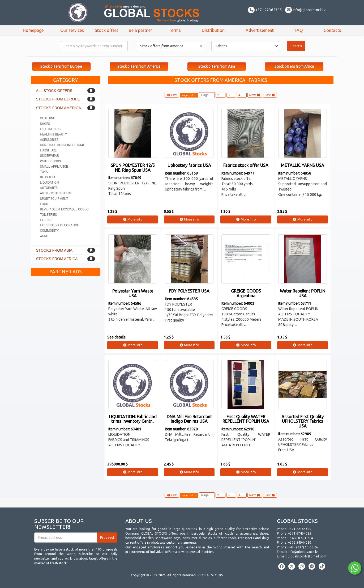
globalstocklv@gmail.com (307, 556)
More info (133, 219)
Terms (175, 30)
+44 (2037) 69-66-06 (303, 547)
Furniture (48, 150)
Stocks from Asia (54, 250)
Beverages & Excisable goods (64, 209)
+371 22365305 (265, 10)
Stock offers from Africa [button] (294, 66)
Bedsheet (48, 177)
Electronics (50, 129)
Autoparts (49, 188)
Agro (44, 236)
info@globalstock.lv (305, 10)
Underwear (50, 156)
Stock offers (107, 30)
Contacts (332, 30)
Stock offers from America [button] (139, 66)
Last (270, 95)
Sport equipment (54, 199)
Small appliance (54, 167)
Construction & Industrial (63, 145)
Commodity (50, 231)
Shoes (45, 124)
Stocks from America (59, 108)
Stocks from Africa (57, 259)
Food (44, 204)
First (172, 95)
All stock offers (54, 91)
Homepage (33, 30)
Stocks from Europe (58, 99)
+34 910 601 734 (300, 538)
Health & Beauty (53, 134)
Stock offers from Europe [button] (61, 66)
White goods (51, 161)
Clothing (48, 118)
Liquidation (50, 183)
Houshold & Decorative (59, 225)
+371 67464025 (300, 533)
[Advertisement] (66, 358)
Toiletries (49, 215)
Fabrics (46, 220)
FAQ (299, 30)
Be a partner (140, 30)
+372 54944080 (300, 542)
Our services (72, 30)
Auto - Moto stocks (56, 193)
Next (255, 95)
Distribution (213, 30)
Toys (44, 172)
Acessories (49, 140)
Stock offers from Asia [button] (217, 66)
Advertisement (260, 30)
